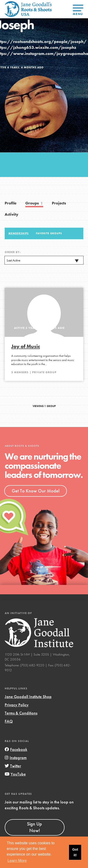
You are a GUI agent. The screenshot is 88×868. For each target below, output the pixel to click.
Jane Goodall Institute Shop (28, 697)
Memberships (19, 233)
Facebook (16, 749)
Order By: (13, 252)
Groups (34, 204)
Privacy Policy (17, 705)
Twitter (13, 766)
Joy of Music (26, 346)
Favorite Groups (49, 233)
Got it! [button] (75, 852)
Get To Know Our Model (36, 491)
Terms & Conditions (21, 713)
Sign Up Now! (34, 827)
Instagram (16, 758)
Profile (11, 203)
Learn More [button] (17, 861)
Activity (11, 214)
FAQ (9, 721)
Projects (59, 203)
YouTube (15, 774)
